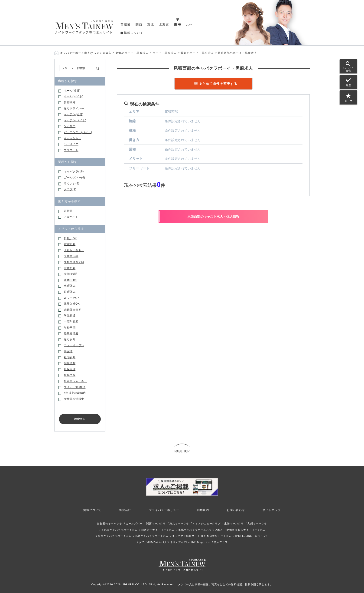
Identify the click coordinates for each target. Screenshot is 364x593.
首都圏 (126, 25)
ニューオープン (74, 345)
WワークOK (72, 298)
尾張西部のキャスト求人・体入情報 (213, 217)
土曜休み (70, 286)
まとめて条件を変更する (218, 84)
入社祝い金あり (74, 250)
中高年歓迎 (71, 322)
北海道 (164, 25)
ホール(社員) (72, 91)
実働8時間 (70, 274)
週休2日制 (70, 280)
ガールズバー (74, 178)
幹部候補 (70, 102)
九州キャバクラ (257, 524)
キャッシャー (73, 138)
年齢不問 (70, 328)
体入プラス (221, 542)
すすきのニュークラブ (207, 524)
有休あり (70, 268)
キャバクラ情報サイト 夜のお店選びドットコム (202, 536)
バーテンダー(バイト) (78, 132)
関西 (139, 25)
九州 (189, 25)
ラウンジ (71, 184)
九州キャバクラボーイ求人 (152, 536)
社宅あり (70, 357)
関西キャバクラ (156, 524)
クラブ (70, 189)
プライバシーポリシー (164, 510)
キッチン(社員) (74, 114)
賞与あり (70, 244)
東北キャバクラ (179, 524)
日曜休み (70, 292)
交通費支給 (71, 256)
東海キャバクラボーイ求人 (115, 536)
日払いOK (70, 238)
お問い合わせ (236, 510)
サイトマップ (272, 510)
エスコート (71, 150)
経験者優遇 (71, 333)
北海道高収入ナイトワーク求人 (246, 530)
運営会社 (125, 510)
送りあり (70, 339)
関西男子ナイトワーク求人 (158, 530)
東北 (151, 25)
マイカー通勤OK (75, 387)
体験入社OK (72, 304)
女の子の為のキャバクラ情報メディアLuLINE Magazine (175, 542)
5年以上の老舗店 (75, 393)
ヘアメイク (71, 144)
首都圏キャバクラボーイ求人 (119, 530)
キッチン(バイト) (75, 120)
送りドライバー (74, 109)
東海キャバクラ (234, 524)
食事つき (70, 375)
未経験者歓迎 (73, 310)
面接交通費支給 (74, 262)
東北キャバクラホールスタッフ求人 (201, 530)
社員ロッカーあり (75, 381)
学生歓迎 (70, 316)
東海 (178, 24)
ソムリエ (70, 126)
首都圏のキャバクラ (110, 524)
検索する (80, 419)
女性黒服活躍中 (74, 399)
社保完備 (70, 369)
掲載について (134, 33)
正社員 (68, 211)
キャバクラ (74, 171)
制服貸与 (70, 363)
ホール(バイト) (74, 96)
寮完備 (68, 351)
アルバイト (71, 217)
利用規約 (203, 510)
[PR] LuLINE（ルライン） (252, 536)
